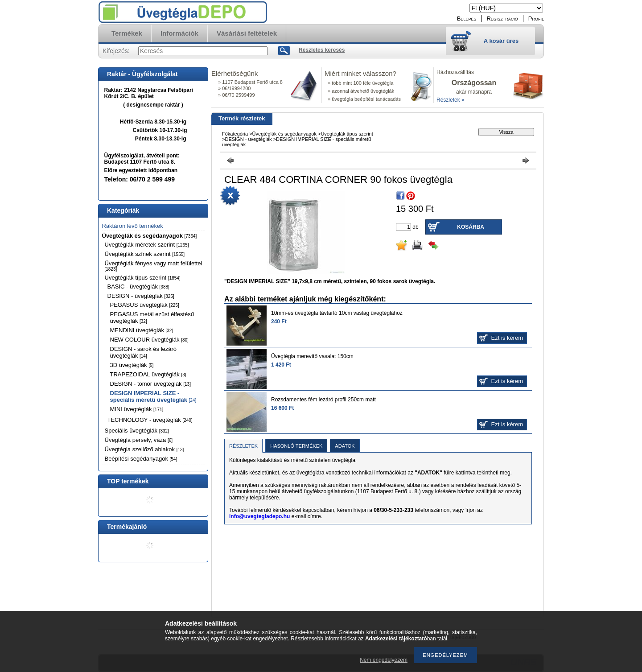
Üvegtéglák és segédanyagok (150, 236)
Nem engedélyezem (384, 660)
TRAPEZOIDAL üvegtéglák (148, 374)
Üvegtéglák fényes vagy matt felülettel (154, 266)
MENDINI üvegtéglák (142, 330)
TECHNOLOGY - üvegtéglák (150, 420)
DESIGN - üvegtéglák (141, 296)
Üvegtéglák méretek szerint (147, 245)
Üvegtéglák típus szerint (143, 278)
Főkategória (235, 134)
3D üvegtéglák (132, 365)
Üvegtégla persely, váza (139, 440)
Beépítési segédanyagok (141, 459)
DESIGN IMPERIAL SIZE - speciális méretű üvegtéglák (153, 396)
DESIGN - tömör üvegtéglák (150, 384)
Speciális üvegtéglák (137, 431)
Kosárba (471, 227)
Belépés (467, 19)
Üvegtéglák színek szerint (145, 254)
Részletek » (451, 100)
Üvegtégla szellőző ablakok (144, 449)
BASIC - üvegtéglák (138, 287)
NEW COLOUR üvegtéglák (149, 340)
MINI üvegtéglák (137, 409)
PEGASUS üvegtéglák (145, 305)
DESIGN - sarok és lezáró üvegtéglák (144, 352)
